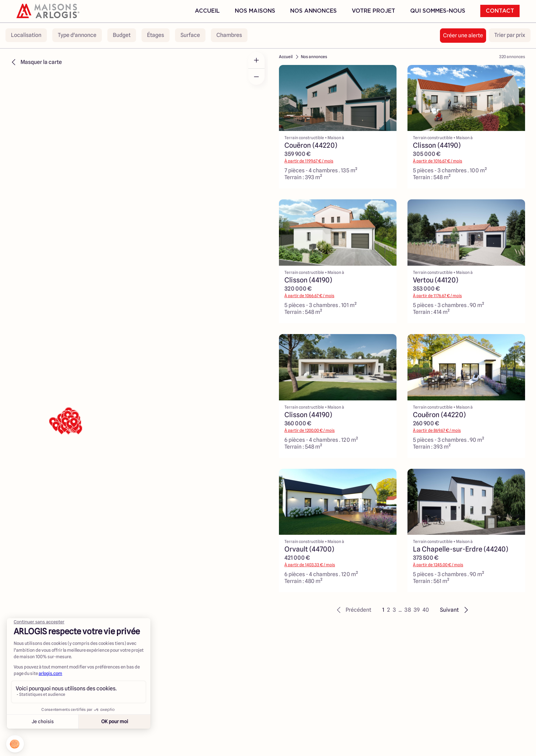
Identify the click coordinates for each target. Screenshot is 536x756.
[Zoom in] (256, 60)
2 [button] (388, 610)
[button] (353, 610)
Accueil (207, 11)
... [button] (400, 610)
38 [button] (408, 610)
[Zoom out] (256, 77)
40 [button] (426, 610)
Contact (500, 11)
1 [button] (383, 610)
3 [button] (394, 610)
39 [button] (417, 610)
